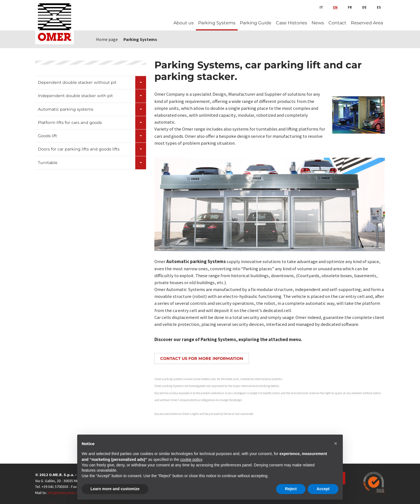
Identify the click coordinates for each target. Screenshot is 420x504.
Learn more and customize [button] (115, 489)
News (318, 23)
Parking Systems (217, 23)
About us (184, 23)
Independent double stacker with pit (75, 96)
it (321, 7)
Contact (337, 23)
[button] (336, 443)
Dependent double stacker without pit (77, 82)
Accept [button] (323, 489)
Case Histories (291, 23)
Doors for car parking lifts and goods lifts (79, 149)
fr (350, 7)
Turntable (48, 163)
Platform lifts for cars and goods (70, 123)
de (364, 7)
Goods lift (47, 136)
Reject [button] (291, 489)
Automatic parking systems (66, 109)
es (379, 7)
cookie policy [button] (191, 459)
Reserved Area (367, 23)
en (335, 7)
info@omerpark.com (65, 493)
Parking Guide (256, 23)
